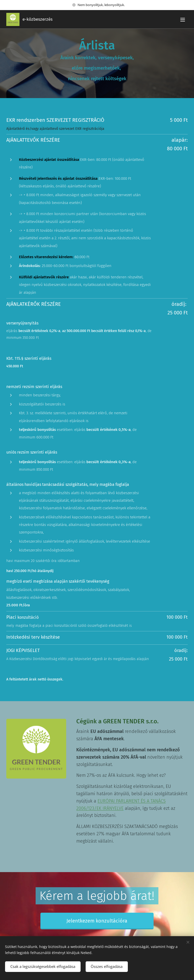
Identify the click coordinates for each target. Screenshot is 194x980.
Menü (183, 20)
